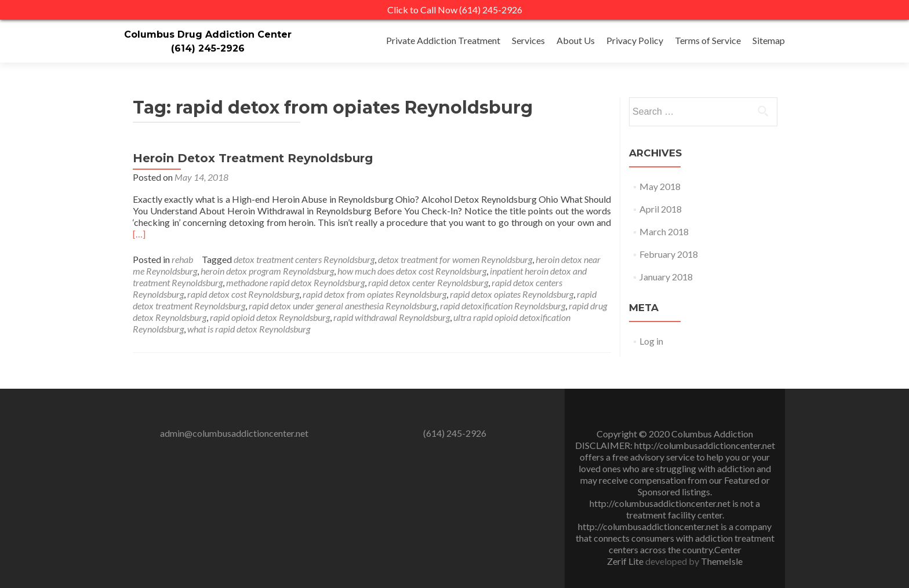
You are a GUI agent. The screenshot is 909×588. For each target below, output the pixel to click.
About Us (576, 40)
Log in (651, 341)
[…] (139, 234)
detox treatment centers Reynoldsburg (304, 259)
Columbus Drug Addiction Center (208, 34)
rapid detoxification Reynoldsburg (503, 306)
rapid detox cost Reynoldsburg (243, 294)
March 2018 (664, 231)
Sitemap (769, 40)
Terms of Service (708, 40)
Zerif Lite (626, 561)
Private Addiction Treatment (443, 40)
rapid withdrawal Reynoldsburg (392, 317)
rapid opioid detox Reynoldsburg (270, 317)
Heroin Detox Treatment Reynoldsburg (253, 158)
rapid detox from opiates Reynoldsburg (374, 294)
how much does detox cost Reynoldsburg (412, 271)
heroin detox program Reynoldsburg (267, 271)
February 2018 (669, 254)
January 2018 (666, 277)
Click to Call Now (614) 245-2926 (455, 10)
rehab (182, 259)
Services (528, 40)
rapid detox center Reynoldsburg (428, 282)
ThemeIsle (722, 561)
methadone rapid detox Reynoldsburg (295, 282)
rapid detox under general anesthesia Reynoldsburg (343, 306)
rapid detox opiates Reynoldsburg (512, 294)
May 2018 (660, 186)
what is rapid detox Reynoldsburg (249, 329)
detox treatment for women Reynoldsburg (455, 259)
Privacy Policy (635, 40)
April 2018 (661, 209)
